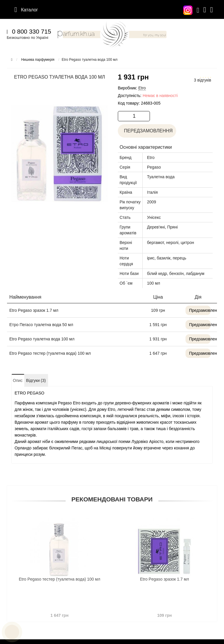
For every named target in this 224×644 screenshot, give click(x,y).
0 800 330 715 (32, 31)
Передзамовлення (147, 131)
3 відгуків (203, 80)
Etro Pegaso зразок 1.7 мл (34, 310)
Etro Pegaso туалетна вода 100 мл (42, 339)
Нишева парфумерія (38, 60)
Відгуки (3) (36, 380)
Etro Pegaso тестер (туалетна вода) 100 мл (50, 353)
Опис (18, 380)
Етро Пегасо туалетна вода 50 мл (41, 325)
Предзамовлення (200, 310)
